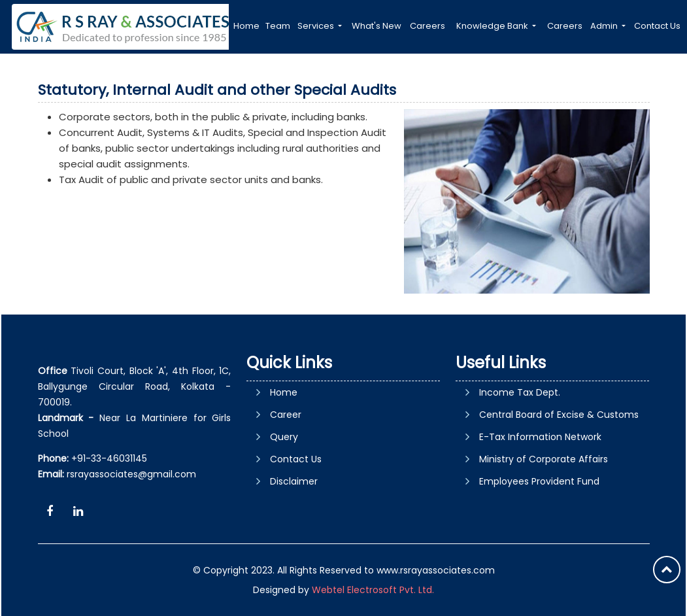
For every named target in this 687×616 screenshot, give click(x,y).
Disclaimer (294, 481)
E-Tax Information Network (540, 437)
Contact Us (657, 26)
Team (278, 26)
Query (284, 437)
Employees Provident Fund (539, 481)
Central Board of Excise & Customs (559, 415)
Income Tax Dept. (520, 392)
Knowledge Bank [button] (493, 26)
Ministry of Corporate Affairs (544, 459)
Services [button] (317, 26)
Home (246, 26)
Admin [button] (605, 26)
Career (286, 415)
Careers (427, 26)
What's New (377, 26)
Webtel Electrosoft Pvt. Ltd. (373, 590)
